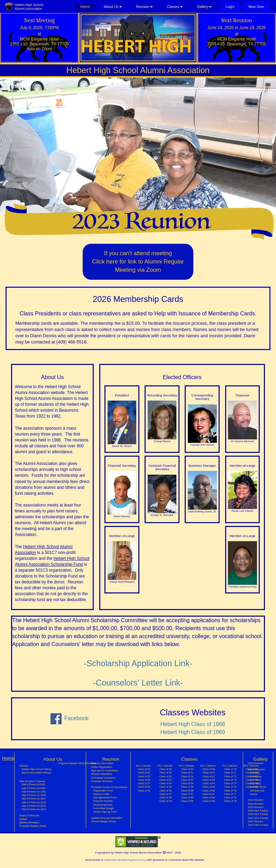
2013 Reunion (256, 804)
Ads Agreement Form (105, 798)
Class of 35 (144, 777)
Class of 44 (166, 784)
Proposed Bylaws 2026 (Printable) (77, 763)
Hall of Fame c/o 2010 (34, 803)
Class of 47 (166, 794)
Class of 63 (209, 780)
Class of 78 (230, 798)
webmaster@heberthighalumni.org (125, 860)
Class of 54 (187, 784)
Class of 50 (187, 769)
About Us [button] (113, 7)
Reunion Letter (102, 794)
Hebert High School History (37, 769)
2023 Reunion (256, 763)
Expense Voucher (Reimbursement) (103, 803)
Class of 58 (187, 798)
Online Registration (102, 767)
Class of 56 (187, 791)
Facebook (70, 719)
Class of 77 (230, 794)
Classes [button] (175, 7)
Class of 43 (166, 780)
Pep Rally (256, 784)
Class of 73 (230, 780)
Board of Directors (29, 816)
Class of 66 (209, 791)
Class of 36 (144, 780)
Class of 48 (166, 798)
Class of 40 (166, 769)
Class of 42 (166, 777)
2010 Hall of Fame (258, 825)
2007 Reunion (256, 822)
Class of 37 (144, 784)
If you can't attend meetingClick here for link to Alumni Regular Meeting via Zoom (138, 262)
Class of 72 (230, 777)
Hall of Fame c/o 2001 (34, 792)
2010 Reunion (256, 807)
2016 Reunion (256, 800)
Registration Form (103, 791)
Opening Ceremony (256, 775)
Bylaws (23, 819)
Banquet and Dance (257, 793)
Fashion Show (258, 787)
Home (88, 7)
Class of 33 (144, 769)
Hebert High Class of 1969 (193, 732)
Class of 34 (144, 773)
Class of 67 (209, 794)
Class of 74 (230, 784)
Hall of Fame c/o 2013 (34, 806)
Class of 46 (166, 791)
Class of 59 (187, 801)
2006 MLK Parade (258, 811)
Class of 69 (209, 801)
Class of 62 (209, 777)
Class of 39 (144, 791)
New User (256, 7)
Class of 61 (209, 773)
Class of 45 (166, 787)
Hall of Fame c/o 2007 (34, 799)
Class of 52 (187, 777)
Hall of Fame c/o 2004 (34, 795)
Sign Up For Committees (105, 771)
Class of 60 (209, 769)
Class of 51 (187, 773)
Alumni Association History (36, 773)
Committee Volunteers (103, 778)
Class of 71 (230, 773)
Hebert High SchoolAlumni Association (29, 7)
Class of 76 (230, 791)
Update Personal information (107, 818)
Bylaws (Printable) (29, 823)
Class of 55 (187, 787)
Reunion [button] (144, 7)
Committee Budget (104, 808)
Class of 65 (209, 787)
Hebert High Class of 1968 (193, 724)
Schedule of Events (102, 781)
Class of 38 (144, 787)
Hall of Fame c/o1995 (34, 785)
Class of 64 (209, 784)
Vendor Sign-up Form (105, 812)
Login (230, 7)
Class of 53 (187, 780)
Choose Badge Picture (103, 822)
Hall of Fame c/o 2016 (34, 809)
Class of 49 (166, 801)
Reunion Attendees (102, 774)
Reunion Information (102, 763)
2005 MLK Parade (258, 814)
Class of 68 (209, 798)
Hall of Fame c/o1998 (34, 788)
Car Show (256, 780)
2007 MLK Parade (258, 818)
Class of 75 (230, 787)
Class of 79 (230, 801)
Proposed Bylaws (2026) (33, 826)
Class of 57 (187, 794)
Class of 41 (166, 773)
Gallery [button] (204, 7)
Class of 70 (230, 769)
